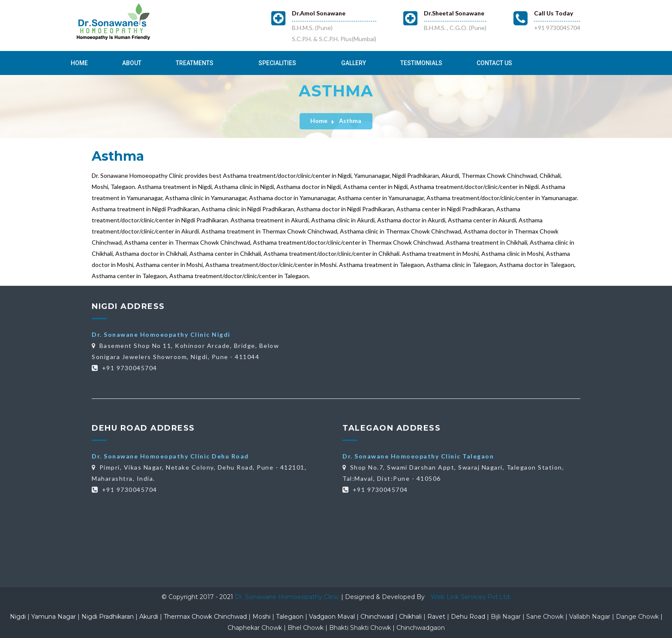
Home (79, 63)
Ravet (436, 617)
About (132, 63)
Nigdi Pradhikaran (108, 617)
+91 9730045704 (557, 28)
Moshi (261, 617)
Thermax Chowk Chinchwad (205, 617)
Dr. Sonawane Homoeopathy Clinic (288, 597)
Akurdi (149, 617)
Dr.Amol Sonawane (319, 13)
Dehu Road (468, 617)
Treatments (195, 63)
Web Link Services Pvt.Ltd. (471, 597)
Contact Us (494, 63)
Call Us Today (553, 13)
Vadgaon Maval (332, 617)
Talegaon (290, 617)
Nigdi (18, 617)
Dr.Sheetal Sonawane (454, 13)
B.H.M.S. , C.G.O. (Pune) (455, 28)
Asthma (350, 121)
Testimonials (421, 63)
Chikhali (410, 617)
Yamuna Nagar (54, 617)
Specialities (277, 63)
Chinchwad (377, 617)
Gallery (354, 63)
